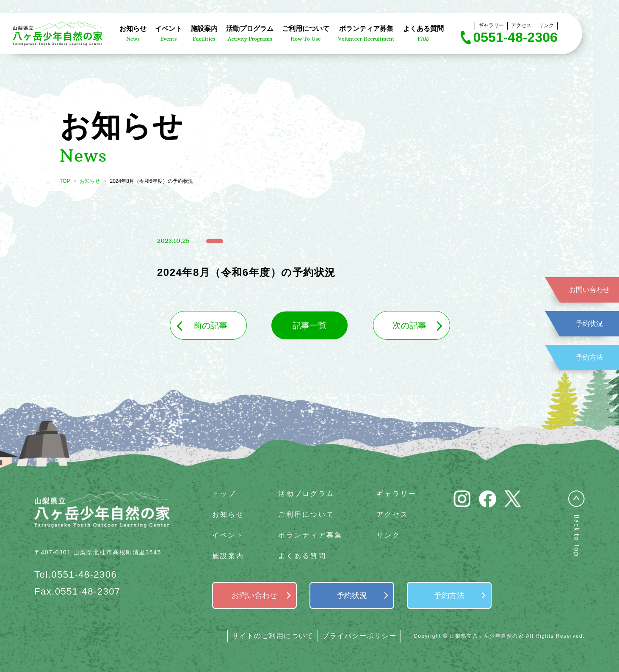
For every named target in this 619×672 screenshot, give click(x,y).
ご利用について (306, 514)
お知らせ (90, 181)
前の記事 (210, 325)
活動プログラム (306, 494)
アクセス (521, 25)
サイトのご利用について (273, 636)
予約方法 (589, 357)
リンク (546, 25)
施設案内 (228, 556)
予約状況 (589, 324)
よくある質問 (302, 556)
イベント (228, 535)
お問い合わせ (589, 290)
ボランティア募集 (310, 535)
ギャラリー (491, 25)
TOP (65, 181)
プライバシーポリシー (359, 636)
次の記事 (409, 325)
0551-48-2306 (515, 37)
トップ (224, 494)
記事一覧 (309, 325)
